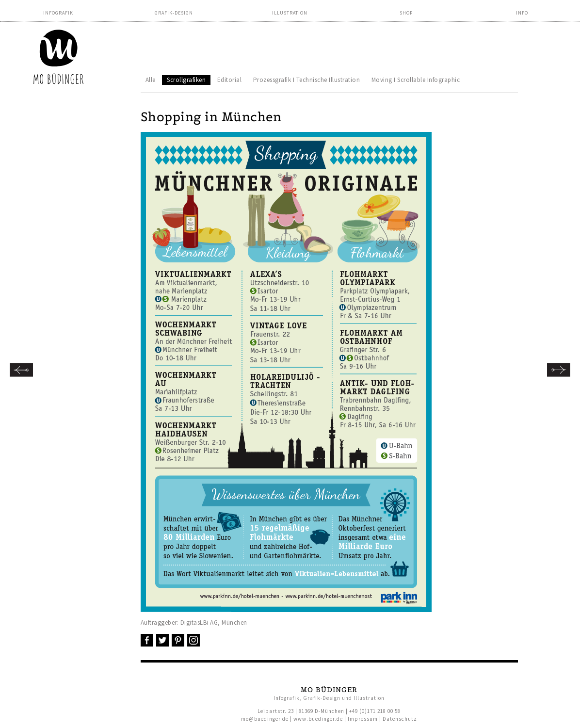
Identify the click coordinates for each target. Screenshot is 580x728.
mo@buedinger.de (265, 719)
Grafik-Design (174, 13)
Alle (151, 80)
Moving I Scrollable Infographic (416, 80)
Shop (406, 13)
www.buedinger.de (318, 719)
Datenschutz (400, 719)
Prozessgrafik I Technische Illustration (307, 80)
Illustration (290, 13)
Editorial (230, 80)
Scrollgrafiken (186, 80)
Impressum (363, 719)
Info (522, 13)
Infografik (58, 13)
